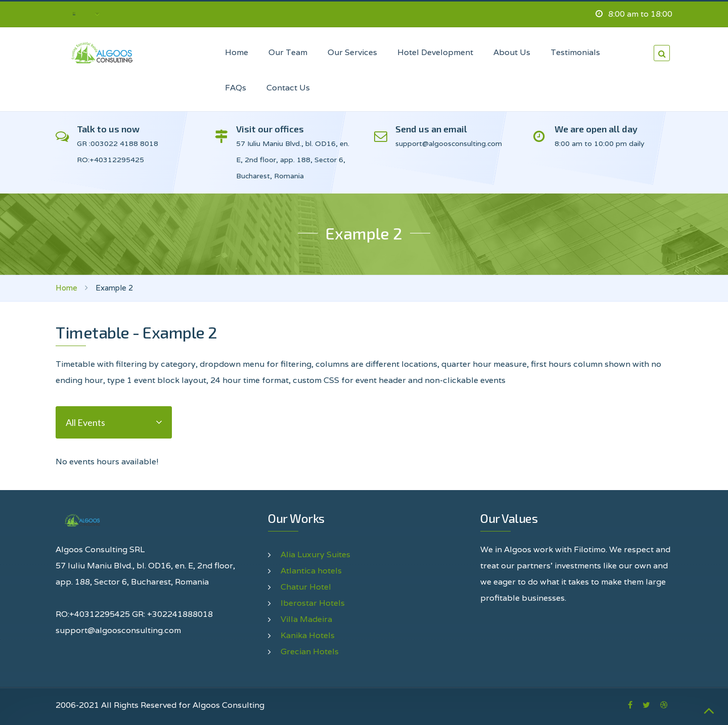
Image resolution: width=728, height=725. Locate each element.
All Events (85, 422)
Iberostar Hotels (313, 603)
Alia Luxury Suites (315, 554)
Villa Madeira (306, 619)
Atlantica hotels (311, 571)
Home (66, 288)
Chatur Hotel (306, 587)
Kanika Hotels (308, 635)
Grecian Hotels (310, 651)
